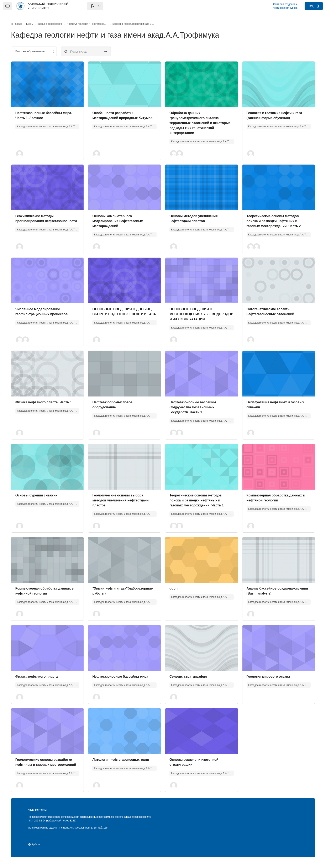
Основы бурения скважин (42, 495)
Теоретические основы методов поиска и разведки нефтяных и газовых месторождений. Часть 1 (197, 500)
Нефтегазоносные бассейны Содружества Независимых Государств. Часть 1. (193, 407)
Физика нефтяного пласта (43, 676)
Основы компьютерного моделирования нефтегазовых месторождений (121, 216)
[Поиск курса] (91, 46)
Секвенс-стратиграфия (188, 676)
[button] (95, 6)
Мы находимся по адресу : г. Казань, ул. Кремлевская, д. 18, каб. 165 (73, 832)
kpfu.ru (42, 849)
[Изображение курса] (52, 79)
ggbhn (175, 588)
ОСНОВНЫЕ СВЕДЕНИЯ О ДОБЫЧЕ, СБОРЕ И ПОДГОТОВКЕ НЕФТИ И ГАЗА (125, 309)
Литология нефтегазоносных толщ (124, 759)
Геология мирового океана (266, 676)
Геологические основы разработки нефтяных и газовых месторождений (50, 764)
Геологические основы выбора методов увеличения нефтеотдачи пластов (124, 500)
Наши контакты (43, 815)
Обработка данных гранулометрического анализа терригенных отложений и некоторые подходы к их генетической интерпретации (194, 118)
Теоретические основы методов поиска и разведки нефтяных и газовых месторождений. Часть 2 (271, 216)
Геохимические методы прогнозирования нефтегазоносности (40, 216)
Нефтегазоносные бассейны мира (123, 676)
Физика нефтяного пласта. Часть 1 (50, 402)
